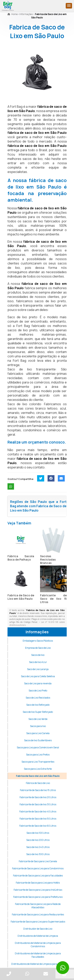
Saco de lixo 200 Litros (38, 840)
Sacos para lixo (38, 726)
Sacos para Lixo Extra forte (38, 769)
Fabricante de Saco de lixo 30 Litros (38, 804)
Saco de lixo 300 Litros (38, 854)
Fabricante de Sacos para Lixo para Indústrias (38, 890)
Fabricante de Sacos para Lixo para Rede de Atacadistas (38, 906)
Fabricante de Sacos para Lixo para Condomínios (38, 868)
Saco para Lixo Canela (38, 733)
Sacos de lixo (38, 655)
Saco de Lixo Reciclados (38, 698)
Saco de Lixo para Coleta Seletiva (38, 676)
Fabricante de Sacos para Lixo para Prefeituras (38, 897)
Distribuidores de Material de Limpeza (38, 936)
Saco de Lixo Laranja (38, 669)
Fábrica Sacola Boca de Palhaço (21, 558)
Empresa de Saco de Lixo (38, 648)
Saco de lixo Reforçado (38, 705)
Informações (37, 632)
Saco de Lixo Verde (38, 719)
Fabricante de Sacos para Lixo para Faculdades (38, 876)
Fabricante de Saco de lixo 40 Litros (38, 811)
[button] (69, 6)
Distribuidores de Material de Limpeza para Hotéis (38, 964)
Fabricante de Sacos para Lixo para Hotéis (38, 883)
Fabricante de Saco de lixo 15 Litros (53, 599)
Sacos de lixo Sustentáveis (38, 740)
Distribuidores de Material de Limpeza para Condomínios (38, 945)
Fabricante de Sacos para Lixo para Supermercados (38, 922)
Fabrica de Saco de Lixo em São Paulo (21, 597)
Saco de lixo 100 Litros (38, 833)
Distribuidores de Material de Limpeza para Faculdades (38, 955)
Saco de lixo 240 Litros (38, 847)
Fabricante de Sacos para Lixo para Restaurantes (38, 914)
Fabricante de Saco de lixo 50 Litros (38, 819)
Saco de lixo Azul (38, 662)
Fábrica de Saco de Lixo (38, 783)
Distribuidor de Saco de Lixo (38, 929)
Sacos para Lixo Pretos (38, 755)
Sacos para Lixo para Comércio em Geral (38, 747)
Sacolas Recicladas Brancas (48, 559)
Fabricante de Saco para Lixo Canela (38, 861)
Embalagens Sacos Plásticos (38, 641)
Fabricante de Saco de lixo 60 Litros (38, 826)
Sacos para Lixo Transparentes (38, 762)
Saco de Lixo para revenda (38, 683)
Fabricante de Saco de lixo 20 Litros (38, 797)
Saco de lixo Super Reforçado (38, 712)
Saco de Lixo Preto (38, 691)
